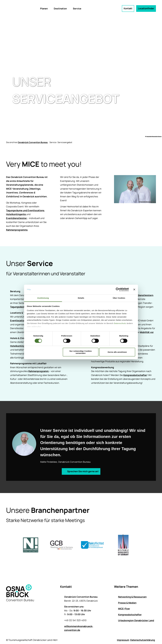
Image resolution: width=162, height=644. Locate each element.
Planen (44, 9)
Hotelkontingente (16, 214)
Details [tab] (81, 298)
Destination (60, 9)
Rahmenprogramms (17, 230)
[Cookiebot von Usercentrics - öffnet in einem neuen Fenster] (118, 289)
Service (77, 9)
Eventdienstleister (17, 218)
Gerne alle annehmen (117, 352)
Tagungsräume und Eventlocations (25, 210)
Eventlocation (18, 320)
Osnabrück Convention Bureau (33, 142)
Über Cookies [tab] (119, 298)
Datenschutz (120, 323)
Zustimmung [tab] (43, 298)
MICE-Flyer (124, 609)
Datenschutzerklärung (143, 640)
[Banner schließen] (134, 289)
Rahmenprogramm (39, 371)
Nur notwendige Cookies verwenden (81, 352)
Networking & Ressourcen (132, 597)
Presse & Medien (127, 603)
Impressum (123, 640)
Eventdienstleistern (142, 295)
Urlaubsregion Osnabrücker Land (136, 620)
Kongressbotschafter (135, 375)
